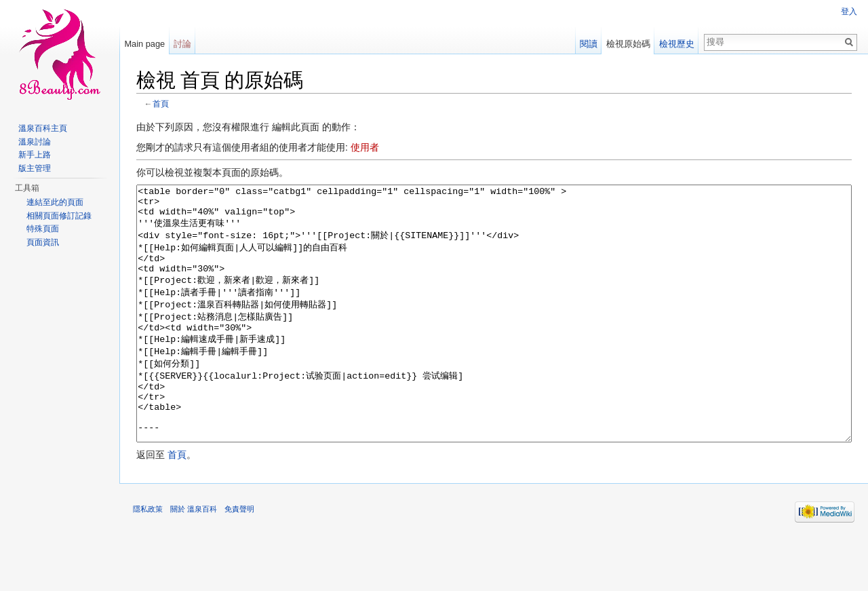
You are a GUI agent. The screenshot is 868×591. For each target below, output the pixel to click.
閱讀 (589, 44)
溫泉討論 (35, 142)
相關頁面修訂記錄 (59, 216)
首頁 (161, 103)
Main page (144, 44)
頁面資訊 (43, 242)
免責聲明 (239, 560)
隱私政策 (148, 560)
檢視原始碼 (628, 44)
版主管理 (35, 168)
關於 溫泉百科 (194, 560)
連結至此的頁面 (55, 202)
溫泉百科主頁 (43, 128)
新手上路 (35, 155)
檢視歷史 (677, 44)
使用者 (365, 147)
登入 (849, 12)
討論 (182, 44)
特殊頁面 (43, 229)
